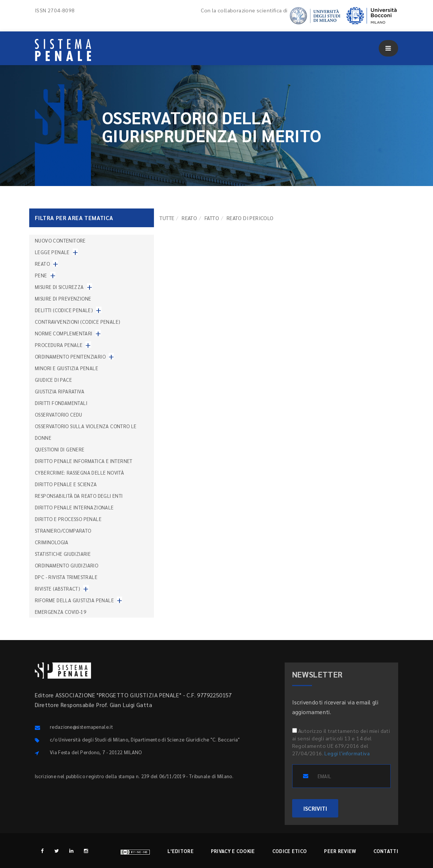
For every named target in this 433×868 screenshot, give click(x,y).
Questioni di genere (60, 449)
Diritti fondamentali (61, 403)
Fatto (212, 218)
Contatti (386, 851)
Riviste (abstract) (57, 589)
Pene (41, 275)
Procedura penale (59, 345)
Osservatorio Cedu (59, 415)
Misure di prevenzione (63, 299)
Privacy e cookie (233, 851)
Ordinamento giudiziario (66, 565)
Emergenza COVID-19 (60, 612)
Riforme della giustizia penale (74, 600)
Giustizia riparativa (60, 391)
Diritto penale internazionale (74, 507)
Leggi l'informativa (347, 753)
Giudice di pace (53, 380)
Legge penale (52, 252)
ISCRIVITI (315, 808)
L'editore (181, 851)
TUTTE (167, 218)
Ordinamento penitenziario (70, 357)
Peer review (340, 851)
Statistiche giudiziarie (63, 554)
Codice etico (290, 851)
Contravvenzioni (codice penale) (78, 322)
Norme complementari (64, 333)
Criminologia (52, 542)
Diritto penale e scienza (66, 484)
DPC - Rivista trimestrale (66, 577)
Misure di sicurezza (59, 287)
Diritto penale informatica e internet (84, 461)
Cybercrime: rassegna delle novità (79, 473)
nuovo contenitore (60, 240)
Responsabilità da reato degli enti (79, 496)
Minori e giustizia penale (66, 368)
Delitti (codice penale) (64, 310)
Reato (189, 218)
